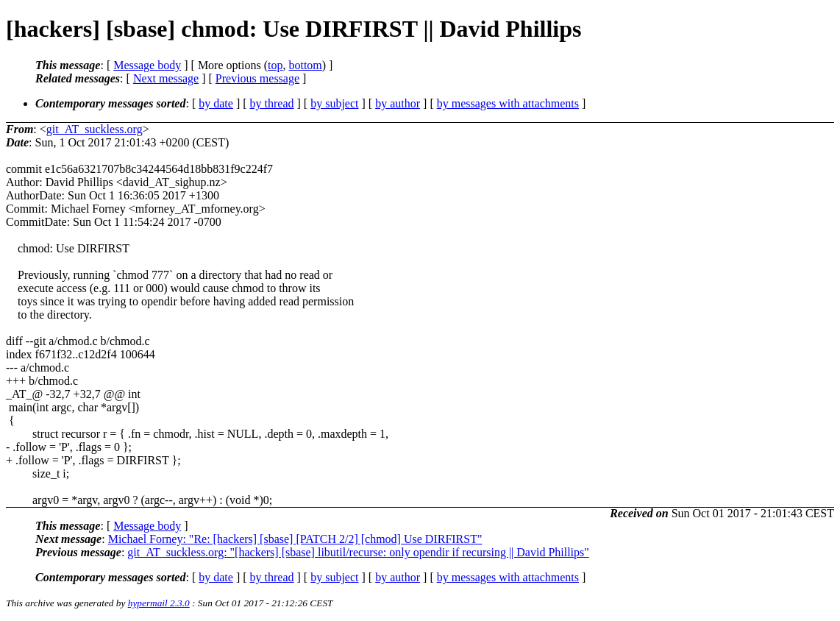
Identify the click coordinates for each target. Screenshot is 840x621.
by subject (334, 103)
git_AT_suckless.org (95, 129)
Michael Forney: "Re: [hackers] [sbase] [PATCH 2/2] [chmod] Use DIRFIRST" (295, 539)
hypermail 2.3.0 (159, 603)
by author (398, 103)
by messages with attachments (508, 103)
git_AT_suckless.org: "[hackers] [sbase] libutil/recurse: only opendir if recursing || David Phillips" (358, 552)
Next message (166, 78)
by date (216, 103)
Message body (147, 65)
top (275, 65)
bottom (305, 65)
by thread (272, 103)
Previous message (257, 78)
